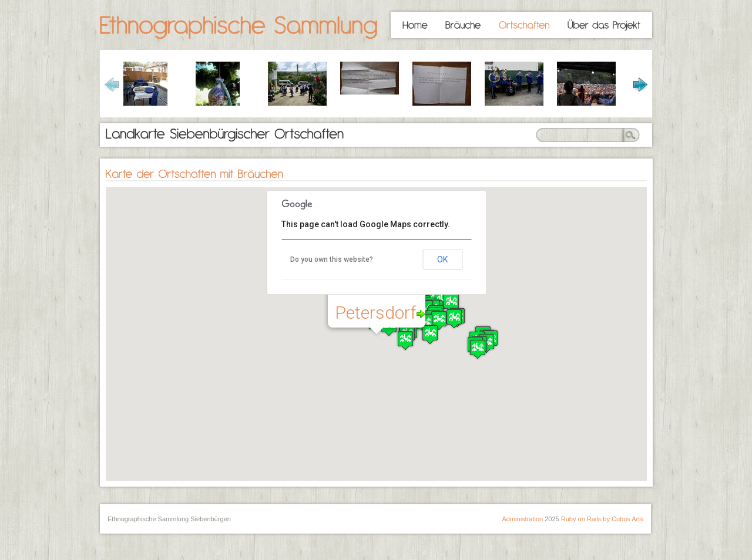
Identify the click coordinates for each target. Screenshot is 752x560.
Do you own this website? (332, 259)
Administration (522, 519)
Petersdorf (380, 313)
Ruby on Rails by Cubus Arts (602, 519)
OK (442, 259)
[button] (430, 334)
